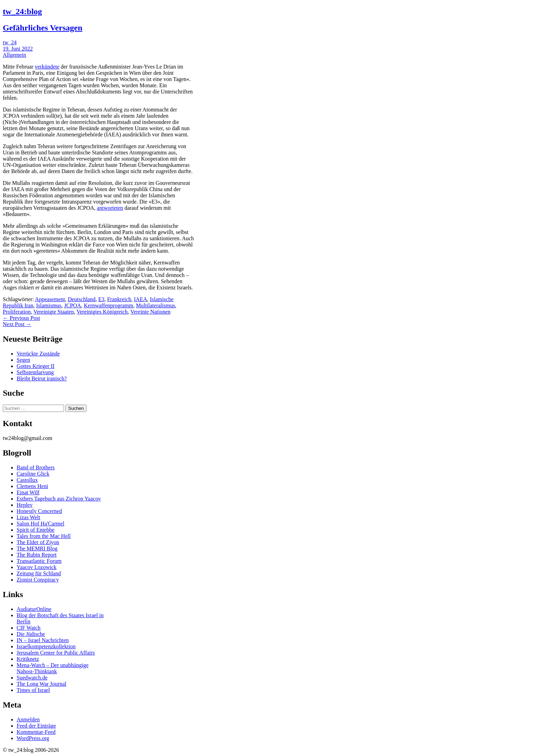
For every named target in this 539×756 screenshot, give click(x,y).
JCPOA (72, 305)
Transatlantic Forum (39, 561)
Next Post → (17, 324)
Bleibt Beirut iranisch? (42, 379)
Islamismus (49, 305)
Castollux (27, 480)
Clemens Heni (32, 486)
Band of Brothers (36, 467)
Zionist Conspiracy (38, 580)
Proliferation (17, 312)
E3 (101, 299)
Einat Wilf (28, 492)
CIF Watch (29, 628)
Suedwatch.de (32, 678)
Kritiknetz (28, 659)
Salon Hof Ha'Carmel (40, 524)
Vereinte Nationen (150, 312)
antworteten (110, 208)
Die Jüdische (31, 634)
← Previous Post (21, 318)
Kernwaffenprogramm (108, 305)
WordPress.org (33, 738)
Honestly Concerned (39, 511)
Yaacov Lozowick (36, 567)
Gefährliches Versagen (43, 28)
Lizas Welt (28, 517)
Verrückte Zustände (38, 354)
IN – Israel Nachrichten (43, 640)
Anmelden (28, 719)
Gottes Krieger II (35, 366)
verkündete (47, 67)
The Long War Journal (42, 684)
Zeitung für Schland (39, 573)
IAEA (140, 299)
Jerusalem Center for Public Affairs (56, 653)
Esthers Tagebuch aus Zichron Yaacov (59, 499)
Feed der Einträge (36, 726)
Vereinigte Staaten (54, 312)
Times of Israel (33, 690)
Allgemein (15, 55)
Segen (23, 360)
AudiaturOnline (34, 609)
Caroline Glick (33, 474)
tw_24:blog (22, 11)
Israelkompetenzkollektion (46, 646)
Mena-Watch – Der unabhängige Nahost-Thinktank (53, 668)
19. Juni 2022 (18, 49)
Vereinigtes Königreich (102, 312)
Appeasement (50, 299)
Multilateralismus (156, 305)
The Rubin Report (37, 555)
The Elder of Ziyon (38, 542)
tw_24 (10, 42)
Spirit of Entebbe (35, 530)
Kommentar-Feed (36, 732)
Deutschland (82, 299)
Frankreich (119, 299)
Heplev (25, 505)
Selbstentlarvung (35, 372)
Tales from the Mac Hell (44, 536)
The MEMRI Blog (37, 548)
